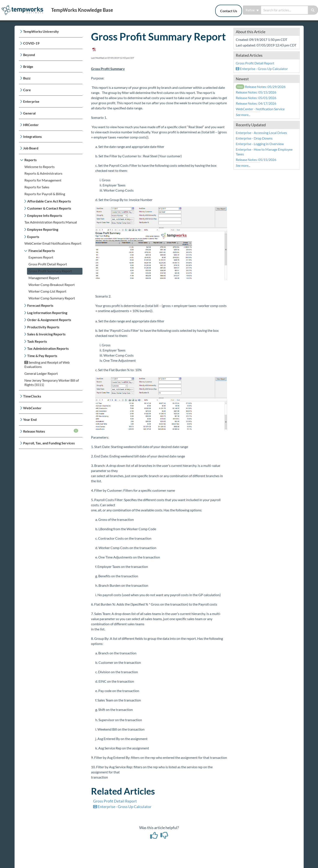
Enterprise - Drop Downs (254, 138)
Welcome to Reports (40, 167)
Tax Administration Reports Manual (51, 222)
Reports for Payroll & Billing (45, 194)
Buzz (27, 78)
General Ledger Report (41, 373)
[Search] (313, 10)
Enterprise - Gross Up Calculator (122, 807)
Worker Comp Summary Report (52, 298)
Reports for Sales (37, 187)
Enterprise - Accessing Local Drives (261, 133)
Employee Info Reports (45, 215)
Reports (31, 160)
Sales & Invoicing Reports (46, 334)
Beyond (29, 55)
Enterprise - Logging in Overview (260, 144)
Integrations (32, 136)
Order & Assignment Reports (49, 320)
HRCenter (31, 125)
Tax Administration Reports (48, 348)
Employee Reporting (43, 229)
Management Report (44, 278)
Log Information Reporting (47, 313)
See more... (243, 115)
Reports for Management (43, 180)
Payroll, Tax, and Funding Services (49, 443)
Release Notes (51, 431)
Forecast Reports (40, 305)
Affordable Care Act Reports (49, 201)
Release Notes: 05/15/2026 (256, 92)
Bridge (28, 66)
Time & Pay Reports (42, 356)
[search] (284, 10)
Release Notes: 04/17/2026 (256, 103)
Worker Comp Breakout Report (52, 285)
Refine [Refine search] (252, 10)
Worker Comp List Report (47, 291)
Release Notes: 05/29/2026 (261, 87)
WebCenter (32, 408)
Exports (33, 237)
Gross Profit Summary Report (50, 271)
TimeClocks (32, 396)
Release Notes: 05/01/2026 (256, 98)
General (29, 113)
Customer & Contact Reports (49, 208)
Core (27, 90)
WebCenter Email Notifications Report (53, 243)
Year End (30, 419)
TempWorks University (41, 31)
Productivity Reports (43, 327)
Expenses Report (41, 257)
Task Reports (37, 341)
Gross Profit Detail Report (48, 264)
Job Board (31, 148)
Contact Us (229, 11)
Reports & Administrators (43, 173)
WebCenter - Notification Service (260, 109)
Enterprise (31, 101)
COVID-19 (31, 43)
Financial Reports (42, 251)
